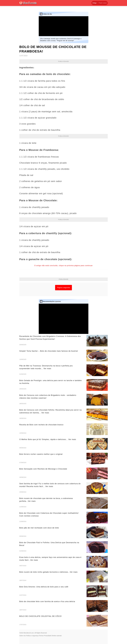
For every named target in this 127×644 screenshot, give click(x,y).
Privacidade (48, 636)
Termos (41, 636)
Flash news (103, 3)
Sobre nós (23, 636)
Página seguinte (64, 288)
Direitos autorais (57, 636)
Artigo (95, 3)
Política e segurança (32, 636)
